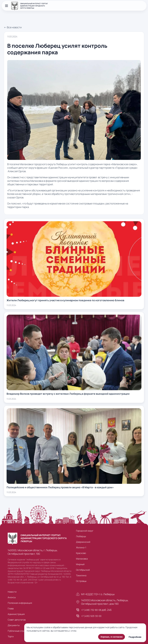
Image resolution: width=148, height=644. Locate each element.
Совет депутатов (17, 620)
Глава (11, 608)
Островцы (81, 581)
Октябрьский (83, 570)
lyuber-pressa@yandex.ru (50, 580)
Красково (81, 553)
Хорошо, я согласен (112, 637)
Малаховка (82, 559)
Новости (12, 592)
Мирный (80, 564)
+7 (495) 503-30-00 (91, 616)
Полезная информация (20, 603)
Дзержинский (83, 542)
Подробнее (135, 637)
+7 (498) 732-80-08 (91, 610)
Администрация (16, 614)
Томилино (81, 575)
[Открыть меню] (6, 6)
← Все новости (13, 27)
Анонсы (12, 597)
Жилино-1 (81, 547)
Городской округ (85, 531)
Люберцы (81, 536)
